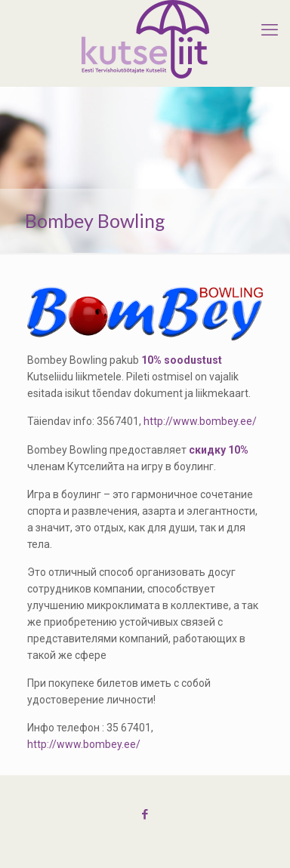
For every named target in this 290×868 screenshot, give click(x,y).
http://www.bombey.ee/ (200, 421)
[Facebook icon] (145, 814)
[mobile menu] (270, 30)
